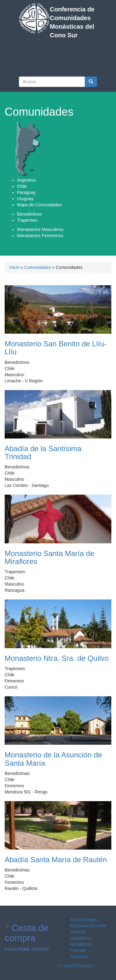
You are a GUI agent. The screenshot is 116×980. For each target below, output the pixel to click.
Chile (22, 186)
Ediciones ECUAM (88, 926)
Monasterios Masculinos (40, 229)
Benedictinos (29, 214)
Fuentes (78, 950)
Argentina (26, 180)
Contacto (79, 957)
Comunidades (37, 267)
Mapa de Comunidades (39, 205)
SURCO (78, 932)
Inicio (14, 267)
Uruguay (25, 199)
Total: (25, 949)
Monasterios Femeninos (40, 236)
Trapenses (27, 220)
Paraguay (26, 192)
